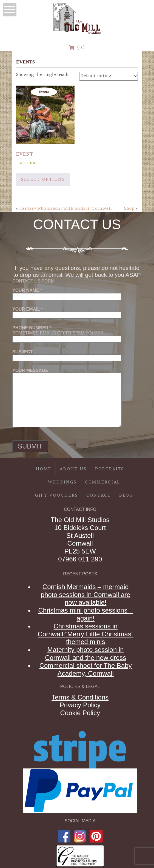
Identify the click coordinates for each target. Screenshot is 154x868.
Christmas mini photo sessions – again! (86, 614)
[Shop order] (109, 76)
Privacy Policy (80, 705)
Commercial (103, 482)
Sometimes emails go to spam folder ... (67, 333)
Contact (99, 495)
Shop (129, 208)
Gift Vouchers (57, 495)
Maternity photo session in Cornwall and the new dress (85, 654)
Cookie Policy (80, 713)
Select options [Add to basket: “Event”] (43, 180)
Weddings (62, 482)
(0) (77, 48)
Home (44, 469)
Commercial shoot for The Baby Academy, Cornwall (86, 669)
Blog (126, 495)
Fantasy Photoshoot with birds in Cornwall (66, 208)
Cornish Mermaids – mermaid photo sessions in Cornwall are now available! (86, 595)
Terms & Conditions (80, 697)
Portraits (110, 469)
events (25, 62)
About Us (73, 469)
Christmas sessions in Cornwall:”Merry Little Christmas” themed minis (86, 634)
